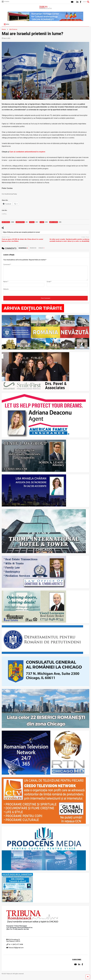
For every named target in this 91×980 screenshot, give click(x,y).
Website (6, 292)
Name (6, 284)
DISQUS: (41, 248)
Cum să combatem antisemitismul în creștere (27, 152)
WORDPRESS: (23, 248)
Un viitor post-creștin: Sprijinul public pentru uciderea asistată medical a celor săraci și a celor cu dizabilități (69, 240)
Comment (7, 264)
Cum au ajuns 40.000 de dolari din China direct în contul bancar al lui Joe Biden (22, 240)
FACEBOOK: (33, 248)
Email (49, 284)
